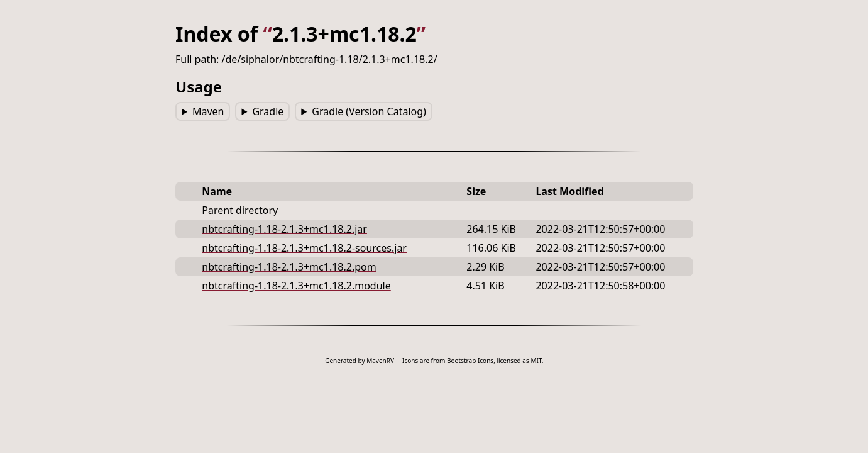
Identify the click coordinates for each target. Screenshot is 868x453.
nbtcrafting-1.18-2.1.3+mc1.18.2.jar (284, 229)
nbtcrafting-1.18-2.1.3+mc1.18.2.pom (289, 267)
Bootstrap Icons (470, 361)
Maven (208, 111)
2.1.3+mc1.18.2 (398, 59)
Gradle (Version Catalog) (369, 111)
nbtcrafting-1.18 (321, 59)
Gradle (268, 111)
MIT (536, 361)
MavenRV (380, 361)
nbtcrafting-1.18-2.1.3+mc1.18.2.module (296, 286)
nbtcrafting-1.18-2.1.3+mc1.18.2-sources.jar (304, 248)
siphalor (260, 59)
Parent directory (240, 210)
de (231, 59)
